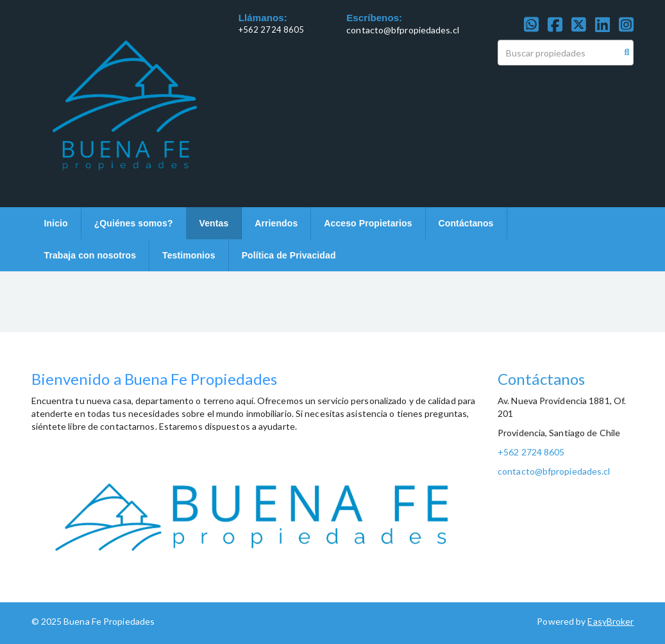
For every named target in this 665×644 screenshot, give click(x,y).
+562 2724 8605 (271, 30)
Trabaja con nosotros (90, 255)
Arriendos (276, 223)
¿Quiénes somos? (134, 223)
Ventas (214, 223)
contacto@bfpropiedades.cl (403, 30)
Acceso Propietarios (368, 223)
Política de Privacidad (289, 255)
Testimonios (189, 255)
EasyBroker (610, 621)
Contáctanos (466, 223)
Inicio (56, 223)
